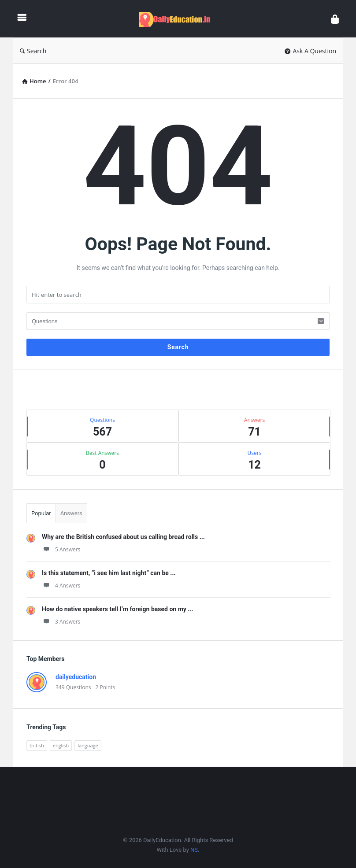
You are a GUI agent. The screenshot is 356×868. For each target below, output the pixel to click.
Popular (41, 513)
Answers (71, 513)
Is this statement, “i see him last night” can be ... (109, 573)
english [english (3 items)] (61, 745)
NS (194, 850)
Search (33, 51)
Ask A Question (310, 51)
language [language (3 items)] (88, 745)
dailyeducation (76, 677)
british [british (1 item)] (37, 745)
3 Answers (61, 622)
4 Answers (61, 585)
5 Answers (61, 549)
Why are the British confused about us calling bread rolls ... (123, 537)
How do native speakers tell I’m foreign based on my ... (117, 609)
